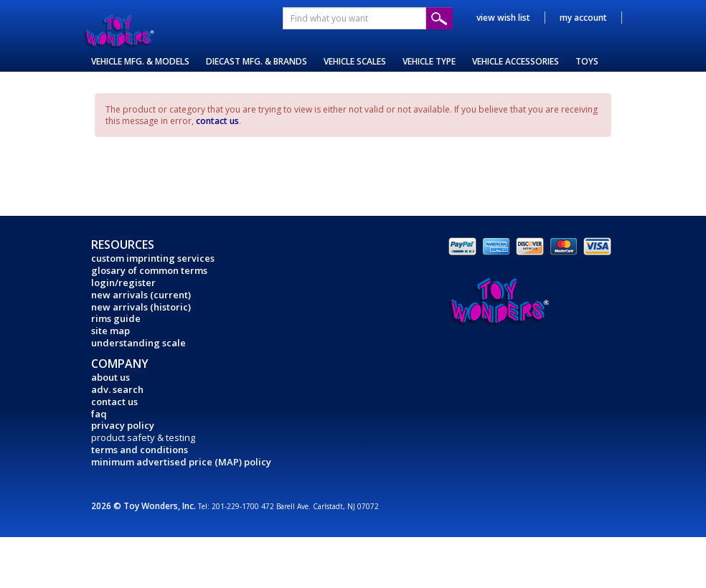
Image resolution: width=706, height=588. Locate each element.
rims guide (116, 318)
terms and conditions (140, 450)
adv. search (117, 389)
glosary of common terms (149, 270)
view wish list (503, 18)
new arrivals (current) (141, 295)
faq (99, 414)
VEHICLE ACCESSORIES (516, 61)
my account (583, 18)
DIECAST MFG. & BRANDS (256, 61)
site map (110, 331)
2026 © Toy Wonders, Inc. (145, 506)
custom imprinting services (153, 258)
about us (110, 377)
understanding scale (138, 343)
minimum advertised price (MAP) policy (181, 462)
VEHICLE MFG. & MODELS (140, 61)
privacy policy (123, 425)
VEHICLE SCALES (355, 61)
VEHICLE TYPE (429, 61)
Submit (439, 18)
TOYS (587, 61)
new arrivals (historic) (141, 307)
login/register (123, 283)
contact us (217, 121)
